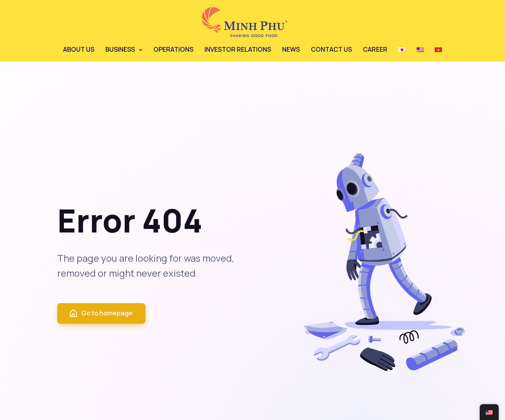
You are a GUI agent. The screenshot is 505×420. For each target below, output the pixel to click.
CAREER (375, 49)
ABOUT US (79, 49)
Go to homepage (101, 313)
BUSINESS (120, 49)
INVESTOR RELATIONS (238, 49)
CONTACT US (331, 49)
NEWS (291, 49)
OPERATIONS (173, 49)
